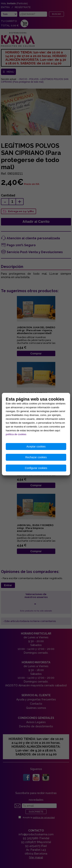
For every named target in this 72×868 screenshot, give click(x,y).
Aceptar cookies (36, 446)
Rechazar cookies (36, 457)
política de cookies (16, 434)
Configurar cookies (36, 468)
